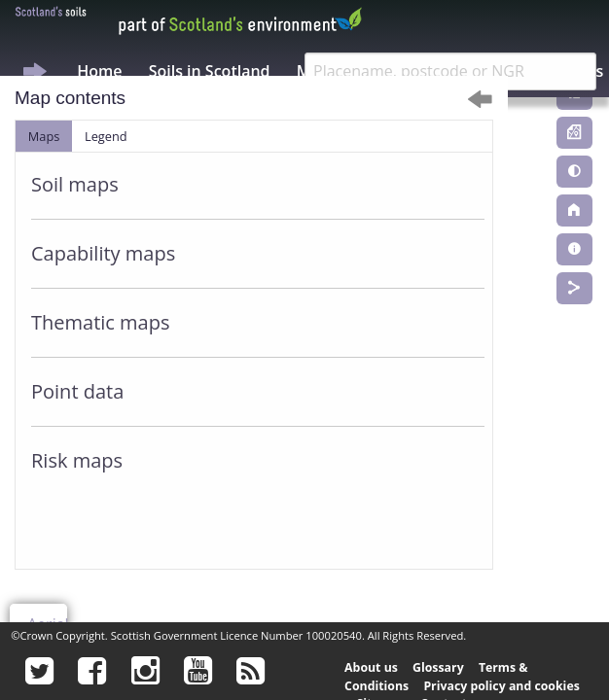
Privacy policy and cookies (501, 686)
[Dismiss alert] (480, 99)
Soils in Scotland (210, 71)
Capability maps (103, 253)
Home (99, 71)
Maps (44, 136)
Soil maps (75, 184)
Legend (106, 136)
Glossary (438, 667)
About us (371, 667)
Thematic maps (101, 322)
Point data (77, 391)
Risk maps (77, 460)
